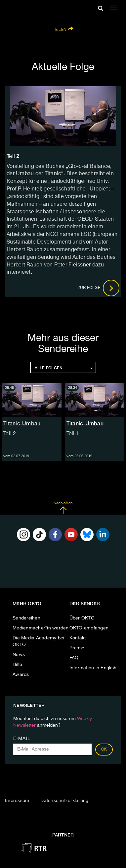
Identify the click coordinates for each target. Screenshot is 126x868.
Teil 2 (10, 434)
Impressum (17, 801)
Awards (21, 675)
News (19, 655)
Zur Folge (99, 288)
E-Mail (22, 739)
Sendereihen (26, 618)
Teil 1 (73, 434)
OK (104, 750)
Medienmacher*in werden (41, 628)
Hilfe (17, 665)
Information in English (93, 668)
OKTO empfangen (89, 628)
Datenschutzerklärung (64, 801)
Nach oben (63, 508)
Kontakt (78, 638)
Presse (77, 648)
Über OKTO (82, 618)
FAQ (74, 658)
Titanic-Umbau (22, 424)
